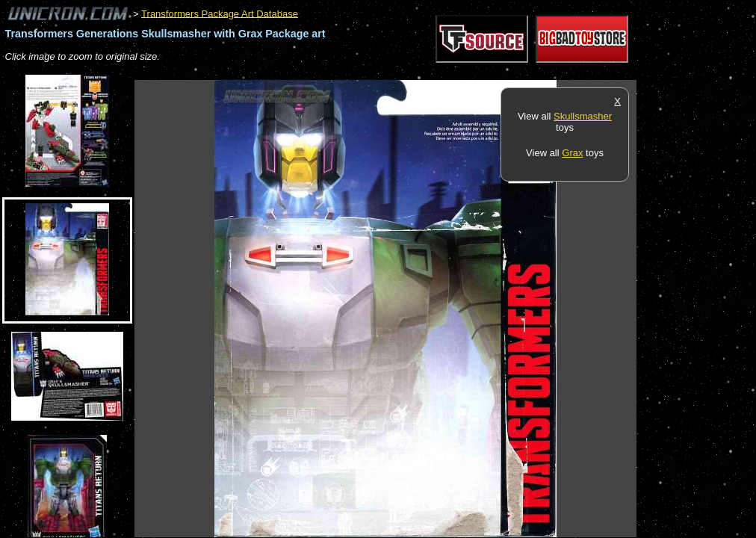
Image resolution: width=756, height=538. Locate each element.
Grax (572, 153)
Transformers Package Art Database (220, 13)
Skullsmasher (583, 116)
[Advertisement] (406, 72)
